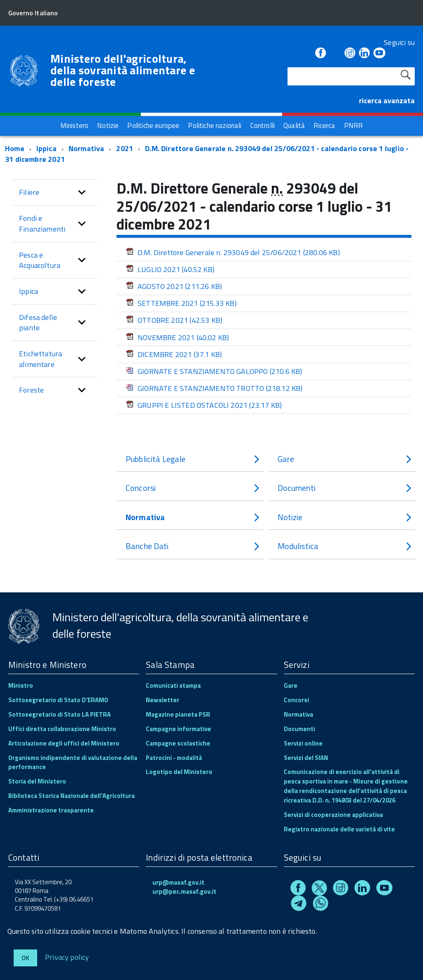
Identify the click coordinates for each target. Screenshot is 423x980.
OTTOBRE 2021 (174, 320)
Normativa (87, 148)
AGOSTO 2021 (174, 286)
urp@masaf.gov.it (178, 882)
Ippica (46, 148)
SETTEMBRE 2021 (181, 303)
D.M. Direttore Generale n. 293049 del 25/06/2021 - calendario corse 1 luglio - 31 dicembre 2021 (207, 154)
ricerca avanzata (387, 101)
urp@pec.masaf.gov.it (184, 891)
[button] (82, 192)
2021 (125, 148)
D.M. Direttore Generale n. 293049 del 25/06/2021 (233, 252)
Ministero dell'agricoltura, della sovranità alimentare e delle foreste (123, 70)
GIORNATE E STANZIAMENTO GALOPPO (214, 371)
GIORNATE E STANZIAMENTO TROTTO (214, 388)
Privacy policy (67, 957)
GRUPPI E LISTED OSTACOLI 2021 (204, 405)
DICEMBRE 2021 (174, 354)
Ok (25, 958)
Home (15, 148)
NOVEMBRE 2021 (177, 337)
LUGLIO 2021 (170, 269)
